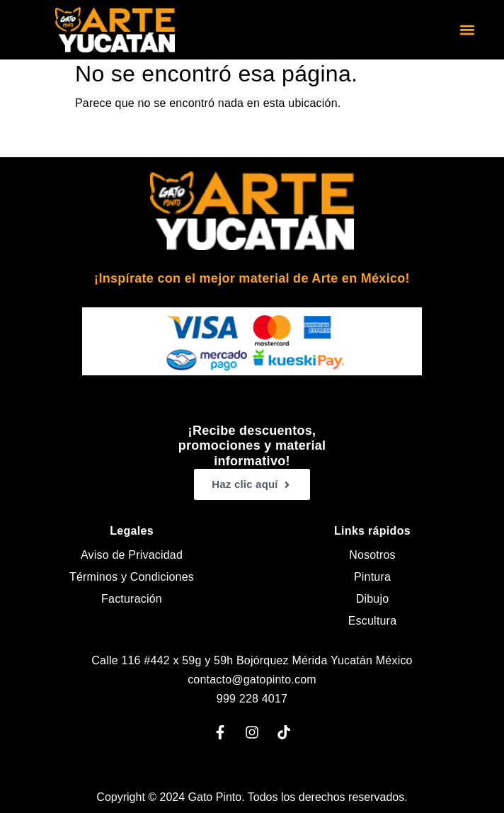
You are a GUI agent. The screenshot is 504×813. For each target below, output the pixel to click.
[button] (467, 30)
